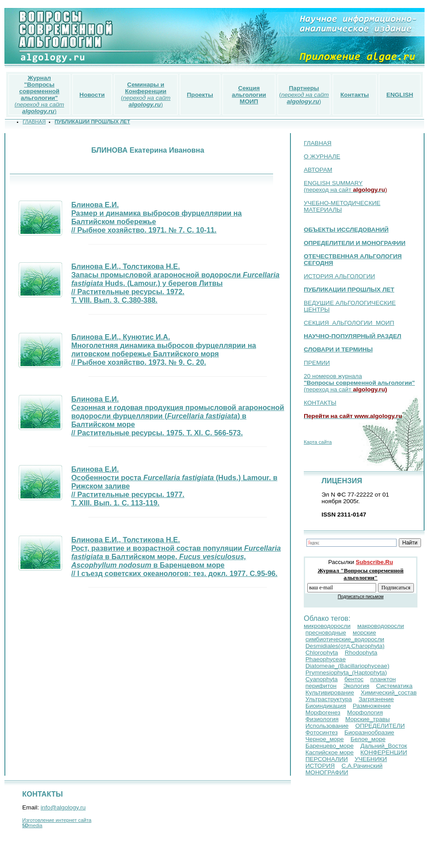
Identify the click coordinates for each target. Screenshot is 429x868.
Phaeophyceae (326, 659)
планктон (383, 679)
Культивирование (330, 692)
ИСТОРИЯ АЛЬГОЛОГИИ (339, 276)
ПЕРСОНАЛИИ (327, 759)
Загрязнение (376, 699)
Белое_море (368, 739)
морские (364, 633)
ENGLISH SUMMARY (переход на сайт (345, 186)
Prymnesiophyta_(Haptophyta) (346, 673)
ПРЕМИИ (317, 363)
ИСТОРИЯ (320, 766)
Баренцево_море (330, 746)
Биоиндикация (326, 706)
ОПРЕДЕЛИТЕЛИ (380, 726)
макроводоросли (380, 626)
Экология (356, 686)
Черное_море (325, 739)
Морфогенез (323, 712)
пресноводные (326, 633)
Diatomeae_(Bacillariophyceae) (348, 666)
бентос (354, 679)
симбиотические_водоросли (345, 639)
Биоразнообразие (369, 732)
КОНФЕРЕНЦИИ (384, 752)
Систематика (394, 686)
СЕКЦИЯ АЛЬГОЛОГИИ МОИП (349, 323)
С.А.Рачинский (362, 766)
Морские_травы (367, 719)
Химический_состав (389, 692)
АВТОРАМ (318, 170)
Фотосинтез (322, 732)
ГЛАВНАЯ (318, 143)
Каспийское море (330, 752)
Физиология (322, 719)
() (40, 95)
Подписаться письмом (360, 597)
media (32, 825)
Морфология (365, 712)
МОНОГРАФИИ (327, 772)
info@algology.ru (63, 807)
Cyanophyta (322, 679)
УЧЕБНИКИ (371, 759)
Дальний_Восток (383, 746)
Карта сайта (318, 442)
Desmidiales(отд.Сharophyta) (345, 646)
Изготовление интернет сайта (57, 820)
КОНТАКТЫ (320, 403)
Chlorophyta (322, 653)
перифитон (321, 686)
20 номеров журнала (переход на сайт (359, 383)
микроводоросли (327, 626)
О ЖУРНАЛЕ (322, 156)
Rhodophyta (361, 653)
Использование (327, 726)
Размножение (372, 706)
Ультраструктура (329, 699)
